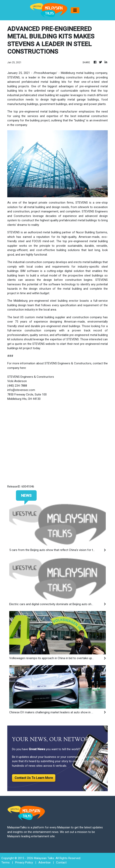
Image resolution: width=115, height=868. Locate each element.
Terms (6, 862)
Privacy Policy (24, 862)
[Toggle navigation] (75, 10)
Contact (61, 862)
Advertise (45, 862)
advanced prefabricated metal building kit (36, 82)
